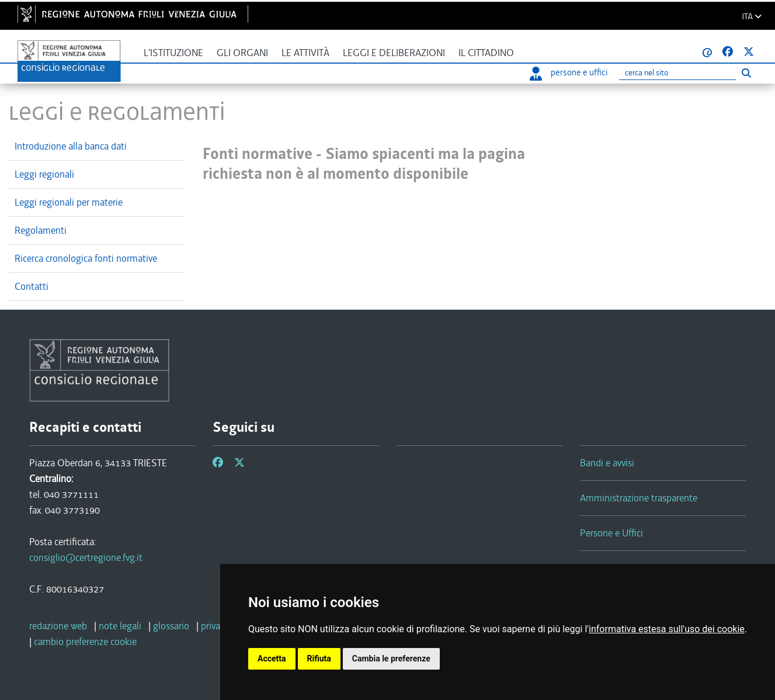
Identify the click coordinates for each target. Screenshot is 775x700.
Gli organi (242, 53)
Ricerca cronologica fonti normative (86, 258)
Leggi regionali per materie (69, 202)
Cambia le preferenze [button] (391, 659)
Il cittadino (486, 53)
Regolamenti (41, 230)
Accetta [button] (272, 659)
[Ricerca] (677, 73)
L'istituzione (173, 53)
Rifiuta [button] (319, 659)
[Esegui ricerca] (746, 73)
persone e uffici (569, 72)
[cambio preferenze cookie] (85, 642)
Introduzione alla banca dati (71, 146)
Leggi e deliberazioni (394, 53)
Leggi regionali (44, 174)
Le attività (305, 53)
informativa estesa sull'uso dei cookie (667, 629)
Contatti (32, 286)
